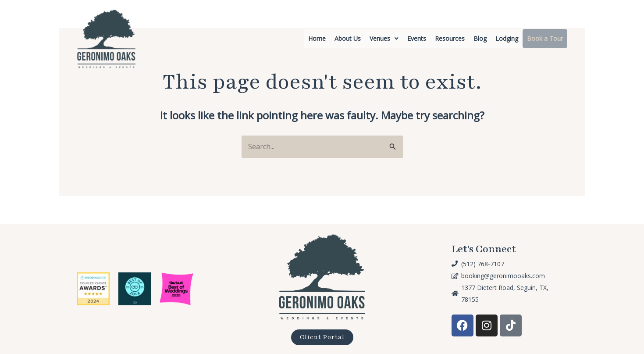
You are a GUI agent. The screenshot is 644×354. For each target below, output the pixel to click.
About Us (348, 38)
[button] (384, 39)
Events (417, 38)
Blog (480, 38)
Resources (450, 38)
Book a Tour (545, 38)
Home (317, 38)
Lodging (507, 38)
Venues (384, 38)
